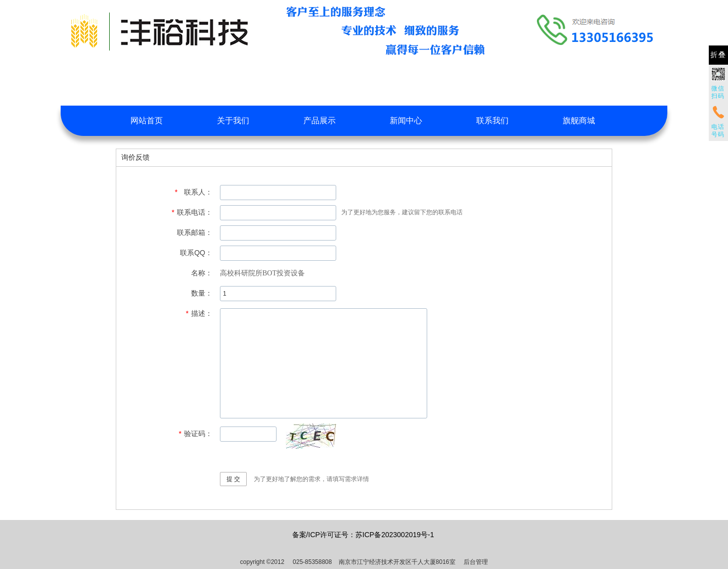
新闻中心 (406, 121)
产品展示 (320, 121)
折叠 (718, 55)
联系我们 (492, 121)
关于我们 (233, 121)
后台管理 (476, 562)
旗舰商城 (579, 121)
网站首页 (147, 121)
